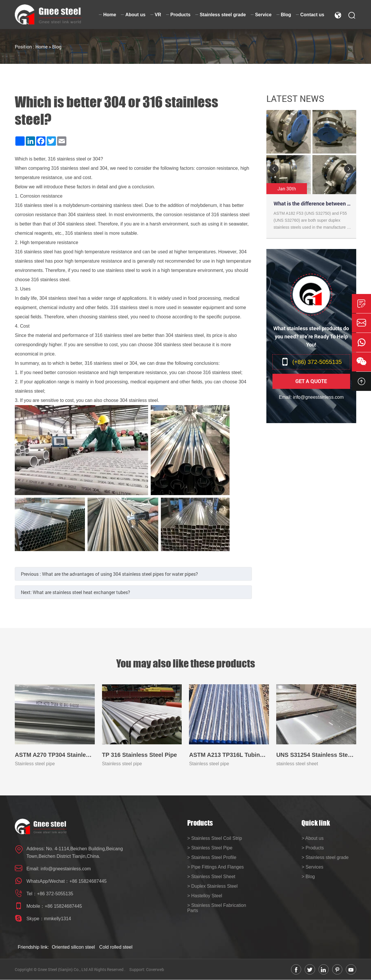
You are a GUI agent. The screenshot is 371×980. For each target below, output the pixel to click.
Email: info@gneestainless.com (311, 397)
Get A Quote (311, 381)
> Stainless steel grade (325, 857)
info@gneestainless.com (66, 869)
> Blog (308, 877)
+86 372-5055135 (55, 894)
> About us (312, 838)
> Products (313, 848)
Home (41, 47)
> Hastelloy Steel (205, 896)
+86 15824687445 (88, 881)
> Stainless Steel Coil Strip (215, 838)
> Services (312, 867)
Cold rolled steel (116, 947)
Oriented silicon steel (73, 947)
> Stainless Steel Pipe (210, 848)
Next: (76, 592)
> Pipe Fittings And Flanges (215, 867)
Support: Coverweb (147, 969)
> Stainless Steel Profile (212, 857)
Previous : (109, 574)
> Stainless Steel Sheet (211, 877)
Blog (57, 47)
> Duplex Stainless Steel (212, 886)
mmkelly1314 (58, 919)
